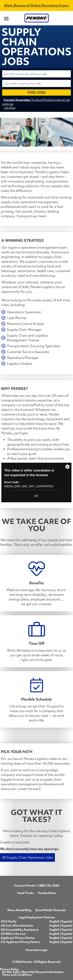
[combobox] (36, 74)
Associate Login (36, 950)
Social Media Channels (50, 910)
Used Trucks (26, 893)
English (55, 921)
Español (67, 921)
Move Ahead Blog (19, 910)
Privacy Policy (9, 969)
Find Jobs (36, 92)
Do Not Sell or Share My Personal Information (33, 972)
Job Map (10, 108)
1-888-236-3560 (48, 886)
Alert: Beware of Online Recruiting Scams (36, 5)
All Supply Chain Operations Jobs (27, 857)
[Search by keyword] (36, 74)
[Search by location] (36, 83)
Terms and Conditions (17, 975)
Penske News (47, 893)
